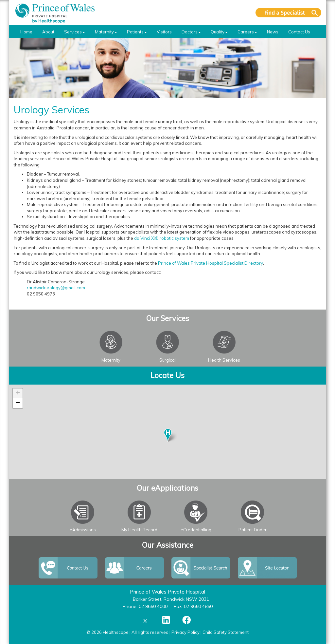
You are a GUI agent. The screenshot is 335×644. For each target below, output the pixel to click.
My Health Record (139, 530)
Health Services (224, 360)
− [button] (18, 403)
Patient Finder (253, 530)
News (273, 32)
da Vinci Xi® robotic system (162, 238)
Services (75, 32)
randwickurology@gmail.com (56, 288)
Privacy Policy (185, 632)
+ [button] (18, 393)
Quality (219, 32)
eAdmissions (83, 530)
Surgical (167, 360)
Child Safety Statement (226, 632)
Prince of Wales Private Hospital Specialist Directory (211, 263)
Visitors (164, 32)
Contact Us (299, 32)
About (48, 32)
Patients (137, 32)
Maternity (106, 32)
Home (26, 32)
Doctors (191, 32)
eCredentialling (196, 530)
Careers (247, 32)
